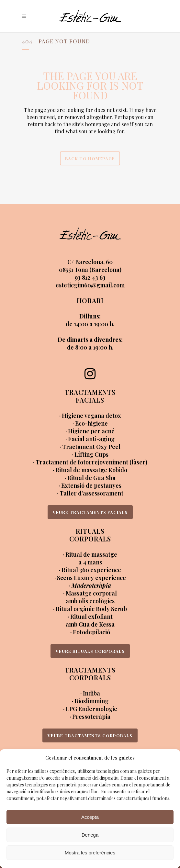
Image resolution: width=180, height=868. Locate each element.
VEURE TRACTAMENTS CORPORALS (90, 735)
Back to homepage (90, 158)
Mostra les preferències (90, 853)
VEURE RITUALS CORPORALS (90, 651)
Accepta (90, 817)
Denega (90, 835)
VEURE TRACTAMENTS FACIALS (90, 512)
